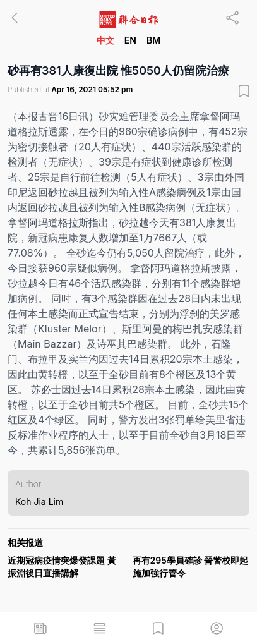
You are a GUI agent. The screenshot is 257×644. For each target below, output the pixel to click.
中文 (105, 40)
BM (153, 40)
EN (130, 40)
